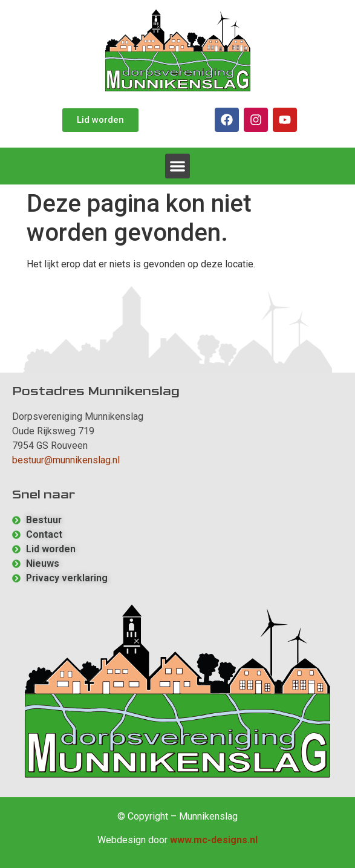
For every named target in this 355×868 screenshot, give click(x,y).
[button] (177, 166)
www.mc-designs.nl (214, 840)
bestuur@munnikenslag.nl (66, 460)
